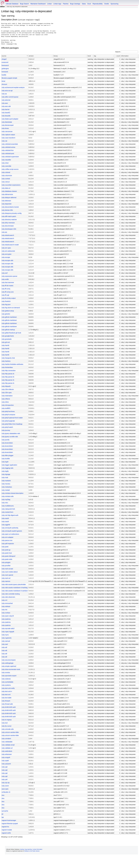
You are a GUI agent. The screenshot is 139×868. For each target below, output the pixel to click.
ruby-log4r (5, 462)
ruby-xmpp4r (6, 757)
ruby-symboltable (7, 682)
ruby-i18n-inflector (8, 389)
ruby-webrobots (7, 751)
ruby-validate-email (8, 745)
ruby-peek (5, 547)
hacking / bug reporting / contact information (31, 849)
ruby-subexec (6, 679)
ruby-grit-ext (6, 342)
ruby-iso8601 (6, 408)
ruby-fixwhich (6, 301)
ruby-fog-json (6, 305)
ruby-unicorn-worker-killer (10, 732)
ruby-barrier (6, 109)
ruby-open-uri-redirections (10, 534)
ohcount (4, 84)
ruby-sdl (4, 647)
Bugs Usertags (75, 4)
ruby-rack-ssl (6, 578)
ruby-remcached (7, 603)
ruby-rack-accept (7, 569)
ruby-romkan (6, 613)
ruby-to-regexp (7, 720)
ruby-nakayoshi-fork (8, 509)
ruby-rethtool (6, 606)
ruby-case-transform (8, 138)
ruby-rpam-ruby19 (8, 616)
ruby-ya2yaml (6, 764)
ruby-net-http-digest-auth (10, 515)
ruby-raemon (6, 581)
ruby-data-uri (6, 188)
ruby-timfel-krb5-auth (9, 707)
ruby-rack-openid (7, 575)
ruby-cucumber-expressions (11, 185)
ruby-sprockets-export (9, 676)
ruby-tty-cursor (7, 726)
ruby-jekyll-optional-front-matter (12, 418)
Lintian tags (57, 4)
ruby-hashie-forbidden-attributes (12, 364)
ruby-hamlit (5, 345)
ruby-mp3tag (6, 500)
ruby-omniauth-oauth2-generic (12, 531)
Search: (118, 52)
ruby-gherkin (6, 314)
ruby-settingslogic (8, 663)
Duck (89, 4)
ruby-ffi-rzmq (6, 289)
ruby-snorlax (6, 673)
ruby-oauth (5, 518)
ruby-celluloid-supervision (10, 157)
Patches (66, 4)
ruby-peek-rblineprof (8, 556)
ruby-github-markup (8, 330)
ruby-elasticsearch (8, 235)
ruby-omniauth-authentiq (10, 528)
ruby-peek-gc (6, 550)
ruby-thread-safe (7, 704)
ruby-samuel (6, 641)
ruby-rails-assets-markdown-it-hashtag (15, 588)
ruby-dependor (7, 204)
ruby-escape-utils (7, 260)
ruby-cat (4, 141)
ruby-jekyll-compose (8, 415)
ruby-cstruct (6, 182)
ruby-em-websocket (8, 251)
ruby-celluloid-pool (8, 154)
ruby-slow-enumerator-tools (11, 669)
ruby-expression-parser (9, 276)
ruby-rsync (5, 635)
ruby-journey (6, 430)
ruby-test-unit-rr (7, 691)
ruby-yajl (4, 767)
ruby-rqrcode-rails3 (8, 629)
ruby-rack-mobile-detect (10, 572)
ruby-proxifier (6, 566)
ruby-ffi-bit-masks (7, 286)
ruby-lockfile (6, 459)
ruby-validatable (7, 742)
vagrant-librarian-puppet (10, 824)
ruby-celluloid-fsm (8, 150)
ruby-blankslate (7, 122)
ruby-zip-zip (6, 783)
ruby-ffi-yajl (5, 295)
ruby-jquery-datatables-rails (11, 433)
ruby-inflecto (6, 399)
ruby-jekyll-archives (8, 411)
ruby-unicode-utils (8, 729)
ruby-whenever (7, 754)
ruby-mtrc (5, 503)
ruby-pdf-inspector (8, 544)
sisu (3, 795)
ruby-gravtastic (7, 339)
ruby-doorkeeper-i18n (9, 229)
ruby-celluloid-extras (8, 147)
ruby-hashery (6, 361)
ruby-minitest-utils (8, 496)
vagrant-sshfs (6, 833)
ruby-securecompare (9, 660)
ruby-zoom (5, 786)
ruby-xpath (5, 761)
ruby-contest (6, 179)
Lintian (49, 4)
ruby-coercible (6, 166)
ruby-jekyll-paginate (8, 421)
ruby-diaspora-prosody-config (12, 213)
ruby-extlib (5, 279)
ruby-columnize (7, 176)
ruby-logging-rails (7, 468)
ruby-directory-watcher (9, 220)
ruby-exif (5, 273)
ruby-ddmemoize (7, 194)
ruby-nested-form (7, 512)
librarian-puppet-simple (9, 78)
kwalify (4, 75)
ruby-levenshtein (7, 443)
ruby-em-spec (6, 248)
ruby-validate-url (7, 748)
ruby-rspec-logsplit (8, 632)
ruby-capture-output (8, 135)
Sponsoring (114, 4)
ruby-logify (5, 471)
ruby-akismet (6, 100)
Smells (107, 4)
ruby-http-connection (9, 371)
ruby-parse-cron (7, 540)
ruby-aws (5, 103)
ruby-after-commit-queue (10, 97)
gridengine (5, 69)
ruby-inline (5, 402)
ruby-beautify (6, 116)
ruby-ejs (4, 232)
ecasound (5, 62)
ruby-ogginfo (6, 525)
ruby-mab (5, 478)
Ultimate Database (12, 4)
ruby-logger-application (9, 465)
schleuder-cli (6, 792)
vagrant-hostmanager (9, 820)
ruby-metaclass (7, 487)
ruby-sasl (5, 644)
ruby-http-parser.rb (8, 374)
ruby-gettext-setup (8, 311)
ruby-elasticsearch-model (10, 245)
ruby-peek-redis (7, 559)
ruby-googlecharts (8, 336)
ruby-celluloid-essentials (10, 144)
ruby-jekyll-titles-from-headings (12, 424)
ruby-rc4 (4, 600)
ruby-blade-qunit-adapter (10, 119)
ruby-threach (6, 701)
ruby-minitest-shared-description (13, 493)
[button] (27, 56)
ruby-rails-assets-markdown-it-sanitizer (15, 591)
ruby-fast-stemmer (8, 282)
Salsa (84, 4)
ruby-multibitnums (8, 506)
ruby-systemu (6, 685)
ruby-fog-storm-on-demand (11, 308)
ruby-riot (4, 610)
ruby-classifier (6, 160)
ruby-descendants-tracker (10, 207)
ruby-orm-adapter (8, 537)
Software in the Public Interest (32, 851)
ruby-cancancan (7, 131)
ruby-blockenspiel (8, 125)
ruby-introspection (8, 405)
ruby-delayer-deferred (9, 198)
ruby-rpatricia (6, 619)
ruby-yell (4, 779)
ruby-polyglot (6, 562)
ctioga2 (4, 59)
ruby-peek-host (7, 553)
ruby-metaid (6, 490)
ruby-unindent (6, 739)
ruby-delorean (6, 201)
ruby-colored (6, 172)
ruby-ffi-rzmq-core (8, 292)
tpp (3, 817)
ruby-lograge (6, 474)
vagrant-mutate (7, 830)
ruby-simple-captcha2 (9, 666)
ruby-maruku (6, 484)
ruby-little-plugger (8, 455)
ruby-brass (5, 128)
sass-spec (5, 789)
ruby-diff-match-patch (9, 216)
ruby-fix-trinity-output (9, 298)
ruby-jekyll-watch (7, 427)
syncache (5, 811)
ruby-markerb (6, 481)
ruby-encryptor (7, 254)
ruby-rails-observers (8, 597)
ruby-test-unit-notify (8, 688)
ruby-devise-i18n (7, 210)
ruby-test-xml (6, 695)
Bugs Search (24, 4)
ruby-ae (4, 94)
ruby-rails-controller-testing (11, 594)
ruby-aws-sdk (6, 106)
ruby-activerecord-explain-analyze (13, 87)
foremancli (5, 65)
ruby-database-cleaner (9, 191)
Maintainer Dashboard (38, 4)
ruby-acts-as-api (7, 91)
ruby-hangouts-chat (8, 358)
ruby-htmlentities (7, 367)
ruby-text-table (6, 698)
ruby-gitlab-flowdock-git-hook (11, 333)
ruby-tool (5, 723)
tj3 (2, 814)
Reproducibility (98, 4)
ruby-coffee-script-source (10, 169)
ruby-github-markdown (9, 317)
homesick (5, 72)
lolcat (3, 81)
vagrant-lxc (5, 827)
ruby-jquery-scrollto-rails (10, 437)
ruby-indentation (7, 396)
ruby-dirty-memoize (8, 223)
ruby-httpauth (6, 386)
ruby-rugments (7, 638)
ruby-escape (6, 257)
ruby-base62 (6, 113)
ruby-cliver (5, 163)
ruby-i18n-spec (7, 393)
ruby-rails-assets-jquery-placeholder (14, 584)
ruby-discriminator (8, 226)
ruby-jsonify (6, 440)
